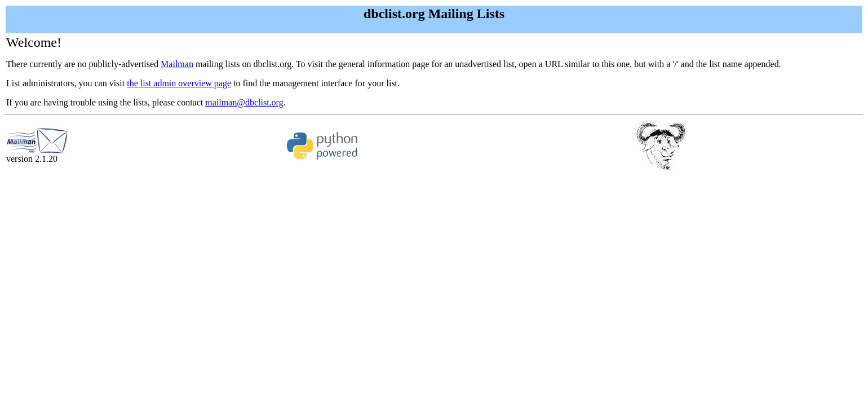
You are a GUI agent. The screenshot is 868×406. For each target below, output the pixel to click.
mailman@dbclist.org (244, 102)
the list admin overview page (179, 83)
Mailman (177, 64)
